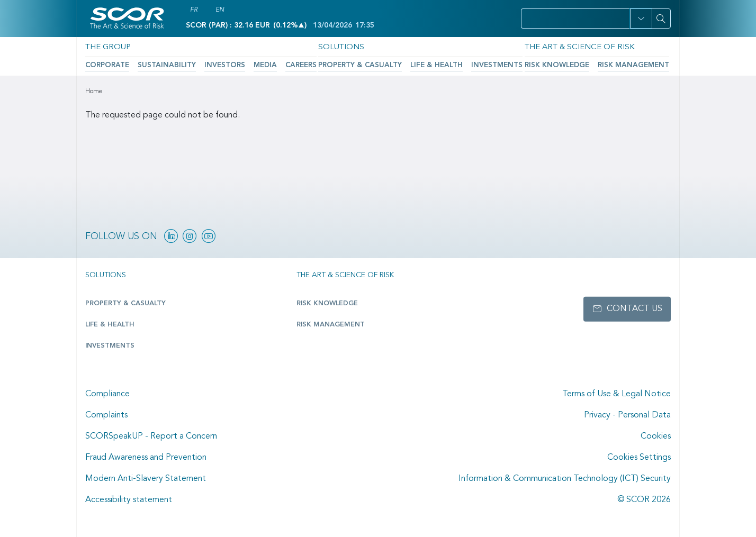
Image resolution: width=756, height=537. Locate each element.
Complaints (106, 415)
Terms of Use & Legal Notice (616, 394)
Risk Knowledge (550, 64)
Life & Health (424, 64)
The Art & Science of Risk (570, 47)
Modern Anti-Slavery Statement (146, 479)
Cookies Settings (639, 458)
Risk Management (619, 64)
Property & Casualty (354, 64)
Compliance (107, 394)
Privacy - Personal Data (627, 415)
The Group (105, 47)
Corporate (106, 64)
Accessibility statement (129, 500)
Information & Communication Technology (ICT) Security (565, 479)
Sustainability (160, 64)
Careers (282, 64)
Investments (478, 64)
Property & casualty (123, 304)
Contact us (634, 309)
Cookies (656, 436)
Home (94, 92)
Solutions (336, 47)
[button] (641, 19)
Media (249, 64)
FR (194, 10)
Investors (212, 64)
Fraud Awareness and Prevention (146, 458)
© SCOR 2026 (644, 500)
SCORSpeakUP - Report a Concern (151, 436)
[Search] (661, 19)
